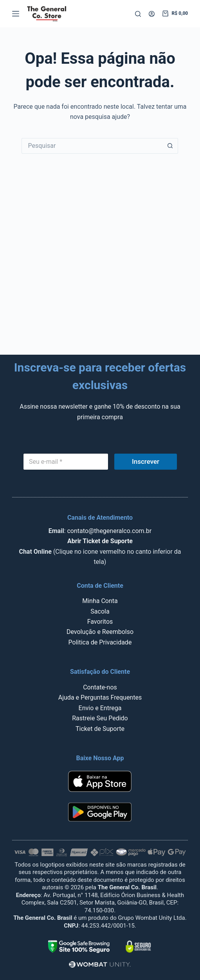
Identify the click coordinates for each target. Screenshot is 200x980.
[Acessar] (152, 14)
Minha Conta (100, 601)
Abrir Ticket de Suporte (100, 541)
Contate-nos (100, 687)
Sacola (100, 611)
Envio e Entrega (100, 708)
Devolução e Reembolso (100, 632)
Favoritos (100, 622)
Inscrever (146, 461)
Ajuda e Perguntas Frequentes (100, 697)
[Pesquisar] (138, 14)
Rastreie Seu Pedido (100, 718)
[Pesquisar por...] (92, 146)
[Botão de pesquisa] (170, 146)
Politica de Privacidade (100, 642)
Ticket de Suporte (100, 729)
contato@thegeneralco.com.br (109, 531)
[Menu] (16, 14)
